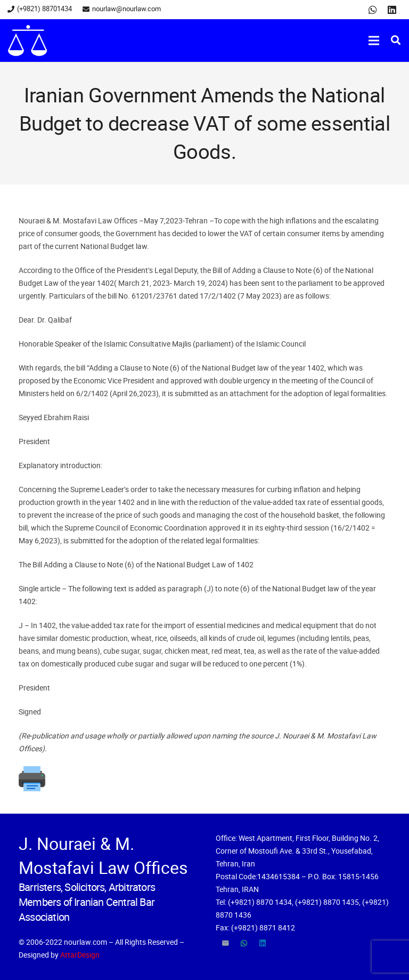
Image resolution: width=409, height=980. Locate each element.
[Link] (27, 41)
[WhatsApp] (373, 10)
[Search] (396, 40)
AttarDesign (80, 955)
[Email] (225, 943)
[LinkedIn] (392, 10)
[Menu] (374, 41)
